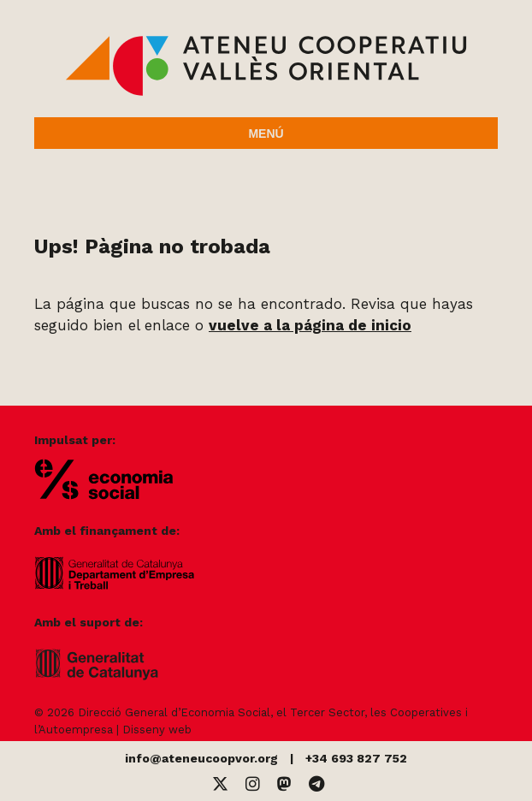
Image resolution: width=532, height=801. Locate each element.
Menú (266, 133)
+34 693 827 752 (356, 758)
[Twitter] (220, 784)
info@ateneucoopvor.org (201, 758)
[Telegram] (316, 784)
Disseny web (157, 730)
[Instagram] (253, 784)
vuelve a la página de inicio (310, 325)
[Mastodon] (284, 784)
